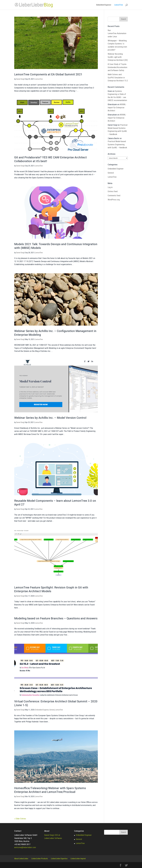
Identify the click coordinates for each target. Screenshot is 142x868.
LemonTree (119, 5)
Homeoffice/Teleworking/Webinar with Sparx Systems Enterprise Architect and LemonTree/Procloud (50, 790)
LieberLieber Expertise (59, 859)
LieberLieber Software (53, 838)
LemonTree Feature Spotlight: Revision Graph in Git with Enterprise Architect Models (51, 589)
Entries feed (113, 191)
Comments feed (114, 195)
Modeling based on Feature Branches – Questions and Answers (56, 618)
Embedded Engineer (104, 5)
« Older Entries (20, 819)
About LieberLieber (21, 859)
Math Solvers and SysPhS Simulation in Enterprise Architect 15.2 (118, 77)
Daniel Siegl (20, 79)
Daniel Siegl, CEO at (52, 835)
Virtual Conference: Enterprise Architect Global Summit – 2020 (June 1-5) (56, 703)
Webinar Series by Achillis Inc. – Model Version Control (50, 418)
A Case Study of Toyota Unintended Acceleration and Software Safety (117, 67)
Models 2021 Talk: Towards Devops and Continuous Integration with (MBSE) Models (56, 246)
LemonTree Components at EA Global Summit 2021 (48, 74)
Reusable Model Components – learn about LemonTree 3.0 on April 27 (55, 503)
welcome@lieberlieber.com (25, 847)
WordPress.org (114, 200)
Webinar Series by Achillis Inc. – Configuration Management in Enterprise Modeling (55, 333)
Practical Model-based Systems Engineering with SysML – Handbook (117, 144)
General (52, 710)
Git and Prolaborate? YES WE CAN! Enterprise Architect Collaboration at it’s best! (50, 159)
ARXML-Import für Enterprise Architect (117, 107)
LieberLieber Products (40, 859)
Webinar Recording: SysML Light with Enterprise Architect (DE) (118, 57)
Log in (110, 187)
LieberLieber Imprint (78, 859)
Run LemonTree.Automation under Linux (117, 33)
